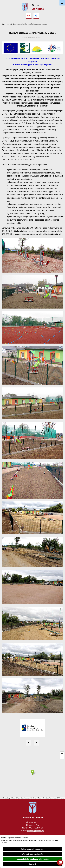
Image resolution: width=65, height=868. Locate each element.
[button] (60, 863)
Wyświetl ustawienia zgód (32, 854)
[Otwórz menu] (62, 3)
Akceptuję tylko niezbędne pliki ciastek (33, 859)
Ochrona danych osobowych (32, 849)
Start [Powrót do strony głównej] (3, 24)
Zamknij (32, 864)
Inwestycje (11, 24)
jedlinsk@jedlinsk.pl (36, 831)
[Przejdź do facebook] (36, 16)
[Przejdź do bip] (29, 16)
